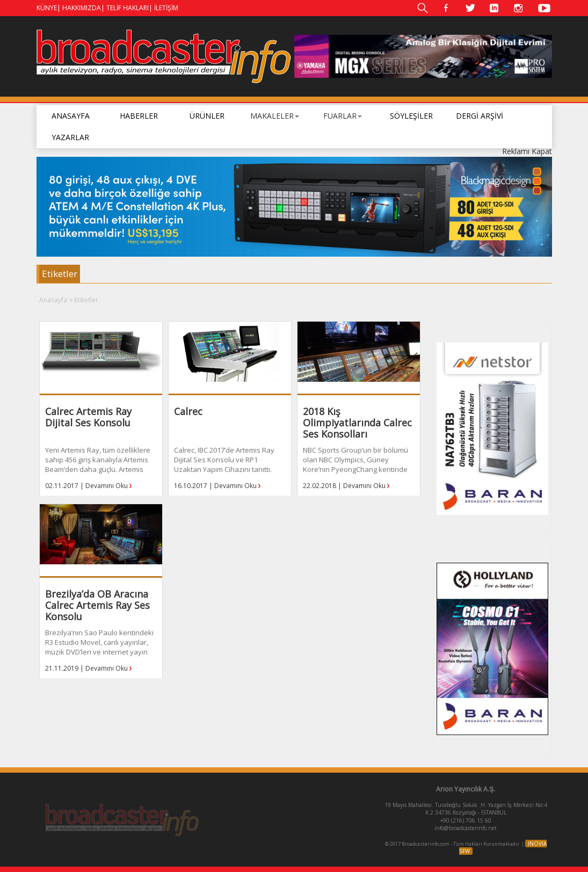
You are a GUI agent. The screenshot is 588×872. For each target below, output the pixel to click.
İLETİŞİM (166, 8)
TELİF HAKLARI (128, 8)
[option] (423, 56)
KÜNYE (47, 8)
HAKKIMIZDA (82, 8)
